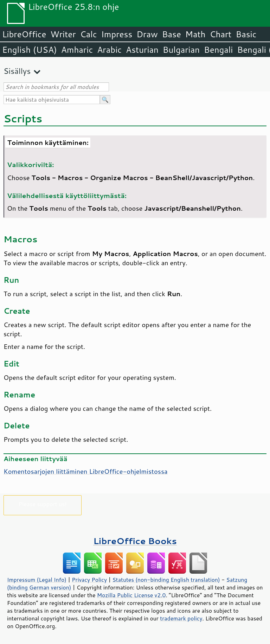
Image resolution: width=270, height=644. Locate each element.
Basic (246, 34)
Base (172, 34)
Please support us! (43, 504)
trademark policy (181, 618)
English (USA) (30, 50)
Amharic (77, 50)
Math (195, 34)
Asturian (142, 50)
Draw (147, 34)
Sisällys (17, 71)
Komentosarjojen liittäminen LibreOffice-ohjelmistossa (86, 471)
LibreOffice (24, 34)
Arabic (109, 50)
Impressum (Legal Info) (37, 580)
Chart (220, 34)
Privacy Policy (89, 580)
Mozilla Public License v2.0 (131, 595)
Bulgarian (181, 50)
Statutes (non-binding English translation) (166, 580)
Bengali (218, 50)
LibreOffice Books (135, 541)
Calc (89, 34)
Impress (117, 34)
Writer (63, 34)
